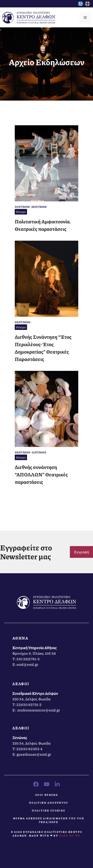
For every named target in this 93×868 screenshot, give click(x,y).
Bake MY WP (70, 836)
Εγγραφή (81, 552)
